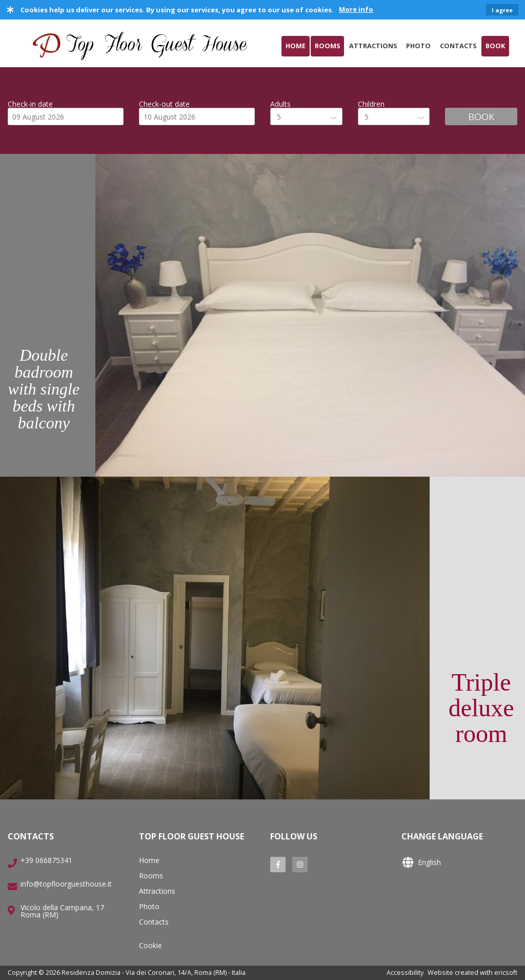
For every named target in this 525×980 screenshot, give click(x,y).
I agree (502, 10)
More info (356, 9)
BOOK (481, 116)
